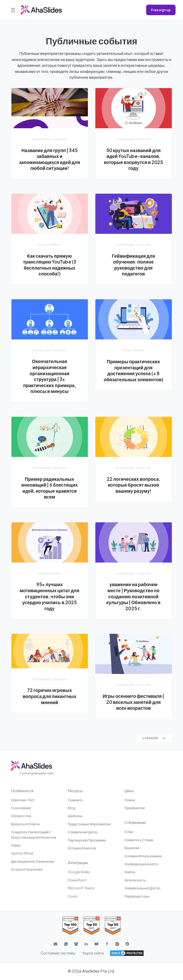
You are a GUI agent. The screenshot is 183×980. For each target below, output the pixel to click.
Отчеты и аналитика (27, 870)
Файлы (130, 872)
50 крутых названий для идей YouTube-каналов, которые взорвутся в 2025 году (133, 159)
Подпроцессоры (137, 896)
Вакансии (132, 848)
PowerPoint (77, 880)
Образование (50, 574)
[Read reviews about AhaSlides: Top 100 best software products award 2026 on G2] (70, 926)
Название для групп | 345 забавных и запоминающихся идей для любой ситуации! (50, 159)
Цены (129, 791)
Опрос (16, 845)
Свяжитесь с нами (139, 840)
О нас (129, 832)
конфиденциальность (142, 864)
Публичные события (50, 139)
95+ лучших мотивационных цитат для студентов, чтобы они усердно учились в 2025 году (50, 596)
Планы (130, 800)
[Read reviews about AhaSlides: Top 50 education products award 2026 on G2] (91, 926)
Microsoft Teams (81, 888)
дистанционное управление (33, 862)
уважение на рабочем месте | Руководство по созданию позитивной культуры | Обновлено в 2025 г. (134, 596)
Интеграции (78, 863)
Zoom (73, 896)
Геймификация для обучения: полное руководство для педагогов (133, 265)
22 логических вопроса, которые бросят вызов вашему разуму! (133, 485)
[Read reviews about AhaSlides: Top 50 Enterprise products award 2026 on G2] (113, 926)
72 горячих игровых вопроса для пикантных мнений (49, 697)
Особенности (23, 791)
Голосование (21, 808)
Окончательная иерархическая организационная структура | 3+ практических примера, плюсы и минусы (50, 376)
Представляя (49, 245)
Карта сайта (93, 953)
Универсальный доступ (142, 888)
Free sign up (161, 10)
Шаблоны (75, 816)
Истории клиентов (82, 848)
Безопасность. (136, 880)
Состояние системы (58, 953)
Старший (154, 738)
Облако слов (21, 816)
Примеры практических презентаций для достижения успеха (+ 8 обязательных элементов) (133, 371)
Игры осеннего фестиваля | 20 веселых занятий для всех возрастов (133, 702)
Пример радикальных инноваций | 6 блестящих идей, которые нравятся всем (50, 488)
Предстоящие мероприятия (89, 824)
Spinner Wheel (22, 854)
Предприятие (135, 808)
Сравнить (75, 800)
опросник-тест (23, 800)
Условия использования (143, 856)
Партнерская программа (87, 840)
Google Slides (79, 872)
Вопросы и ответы (26, 824)
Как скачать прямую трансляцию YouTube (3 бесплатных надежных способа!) (50, 265)
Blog (72, 808)
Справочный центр (83, 832)
